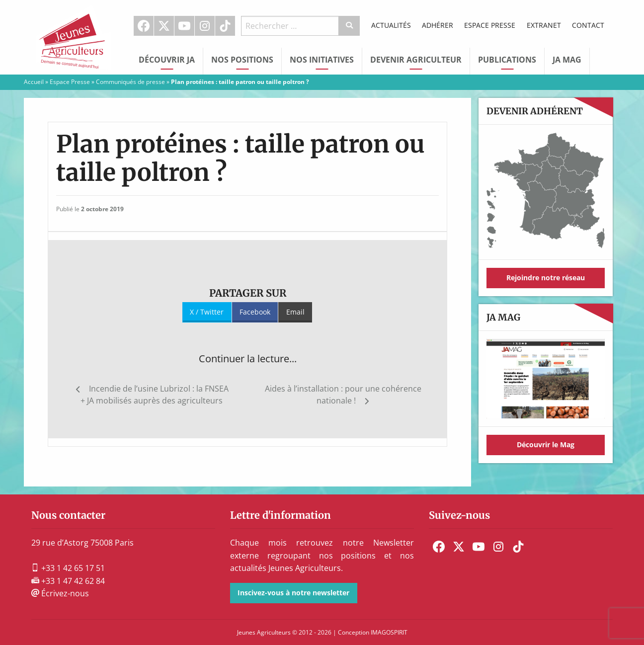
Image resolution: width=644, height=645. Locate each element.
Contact (588, 25)
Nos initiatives (322, 60)
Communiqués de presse (130, 82)
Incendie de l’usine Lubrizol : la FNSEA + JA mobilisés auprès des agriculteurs (155, 395)
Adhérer (438, 25)
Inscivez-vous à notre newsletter (293, 593)
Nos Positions (242, 60)
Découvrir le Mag (546, 444)
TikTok (225, 26)
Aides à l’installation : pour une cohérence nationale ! (343, 395)
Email (295, 312)
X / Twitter (207, 312)
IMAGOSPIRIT (389, 632)
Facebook (144, 26)
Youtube (184, 26)
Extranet (544, 25)
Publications (507, 60)
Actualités (391, 25)
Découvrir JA (167, 60)
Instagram (205, 26)
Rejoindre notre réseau (546, 278)
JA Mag (567, 60)
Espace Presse (490, 25)
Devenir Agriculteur (416, 60)
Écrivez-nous (60, 593)
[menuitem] (144, 26)
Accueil (34, 82)
